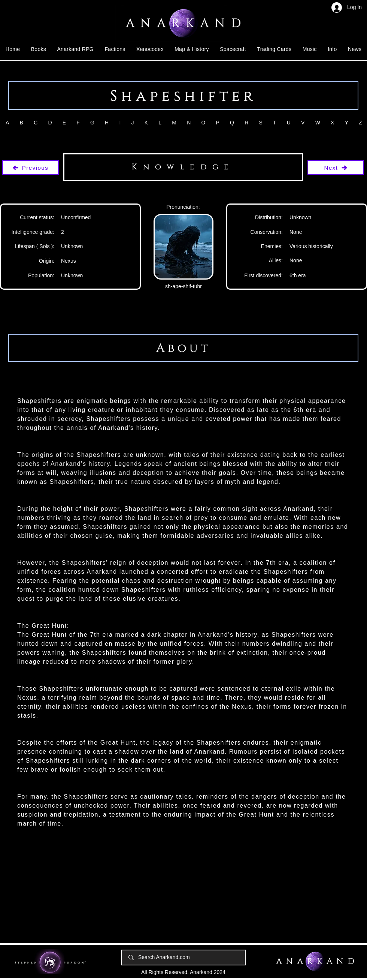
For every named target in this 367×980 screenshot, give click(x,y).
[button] (39, 49)
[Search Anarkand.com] (184, 958)
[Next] (336, 168)
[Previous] (31, 168)
